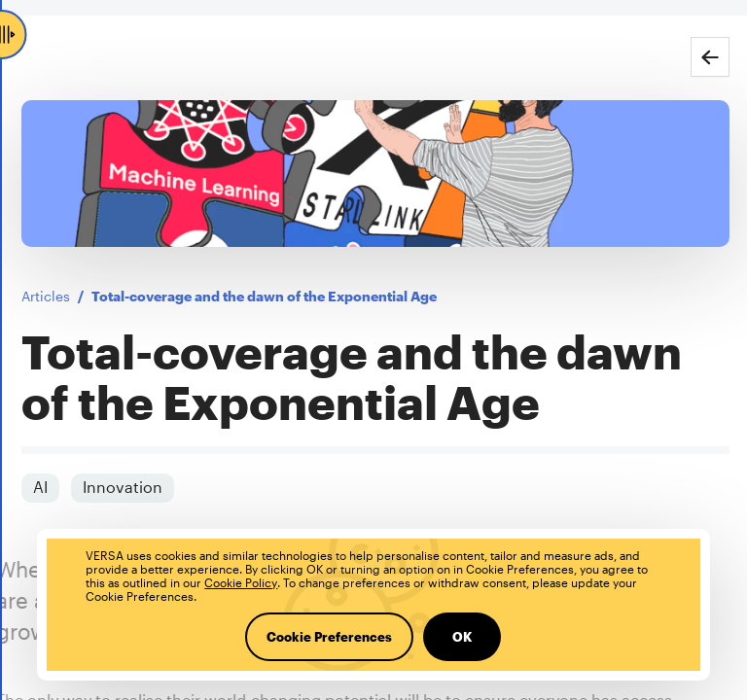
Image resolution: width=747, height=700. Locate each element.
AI (36, 487)
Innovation (118, 487)
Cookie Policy (241, 582)
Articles (41, 296)
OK (462, 637)
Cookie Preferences (329, 637)
